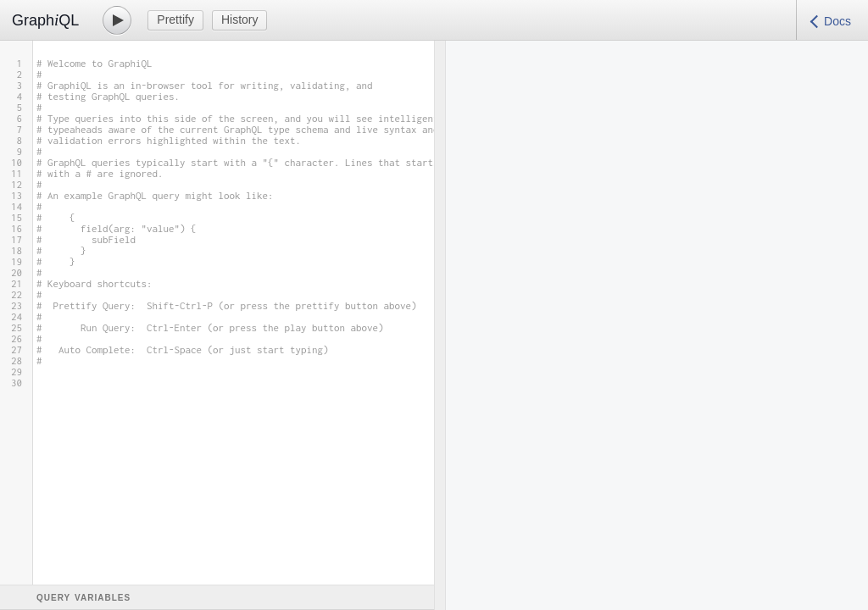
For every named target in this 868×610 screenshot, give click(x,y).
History (240, 19)
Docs (837, 21)
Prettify (175, 19)
